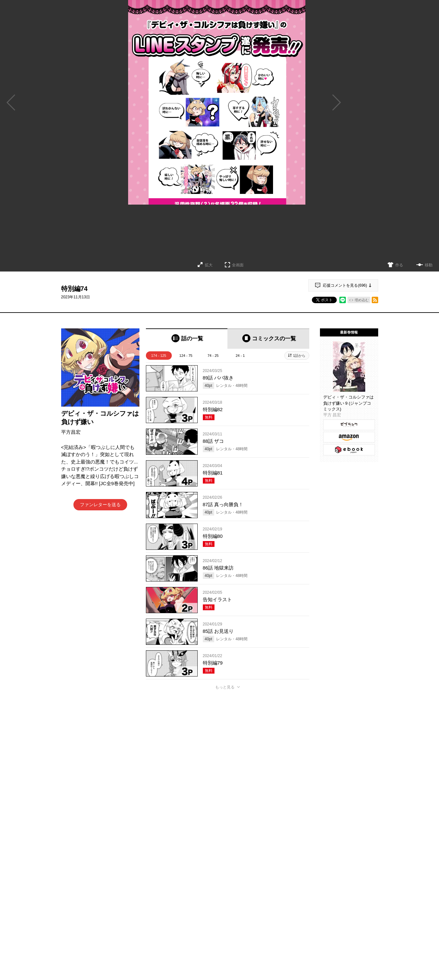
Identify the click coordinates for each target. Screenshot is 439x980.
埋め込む (362, 300)
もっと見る (225, 687)
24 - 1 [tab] (240, 356)
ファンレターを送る (100, 505)
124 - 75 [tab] (186, 356)
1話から (299, 356)
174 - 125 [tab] (159, 356)
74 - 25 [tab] (213, 356)
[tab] (187, 339)
